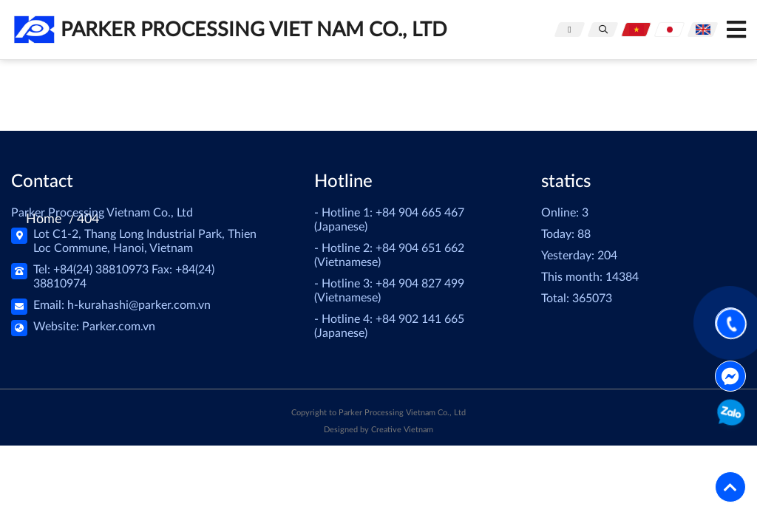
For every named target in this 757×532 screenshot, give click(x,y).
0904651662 (730, 415)
